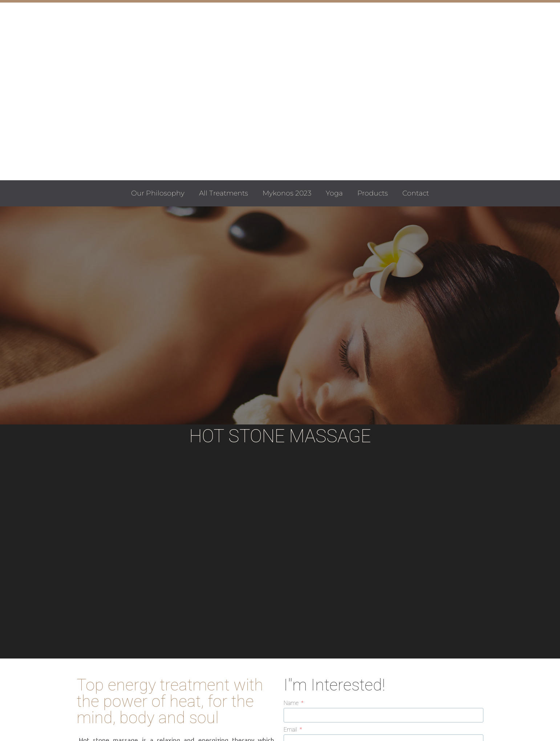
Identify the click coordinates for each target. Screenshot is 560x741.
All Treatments (224, 193)
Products (373, 193)
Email (291, 730)
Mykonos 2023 (287, 193)
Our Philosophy (158, 193)
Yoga (334, 193)
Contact (416, 193)
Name (292, 703)
